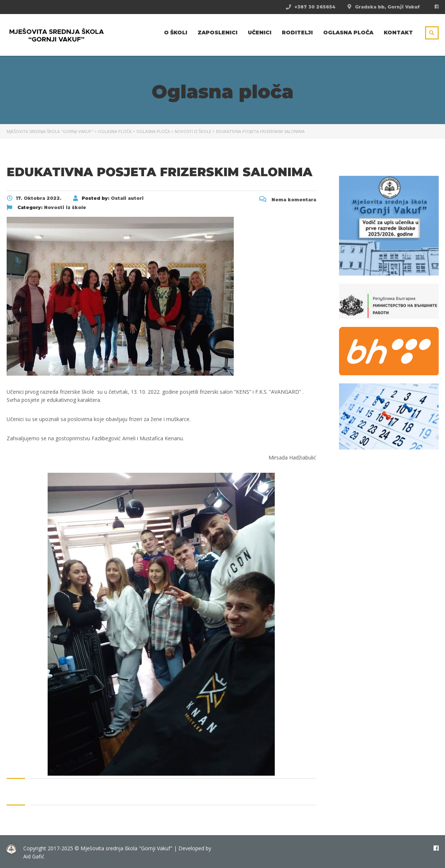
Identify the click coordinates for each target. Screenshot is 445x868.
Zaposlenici (218, 33)
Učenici (260, 33)
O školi (176, 33)
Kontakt (398, 33)
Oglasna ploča (348, 33)
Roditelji (297, 33)
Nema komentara (288, 200)
